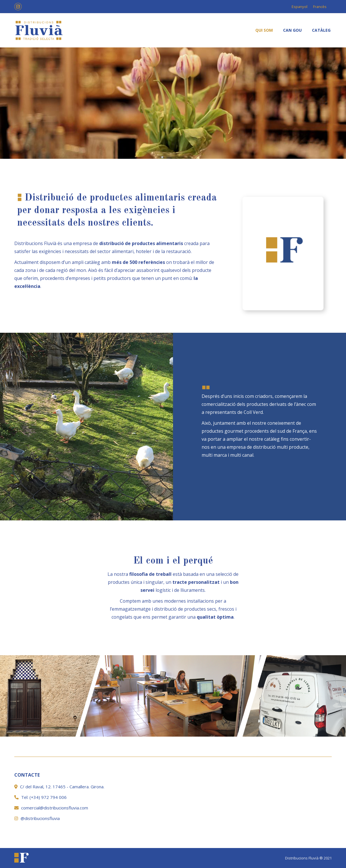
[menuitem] (264, 30)
